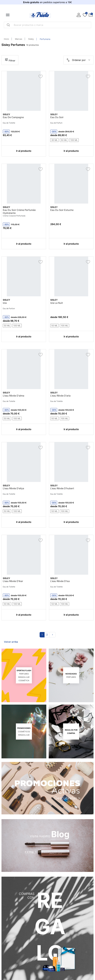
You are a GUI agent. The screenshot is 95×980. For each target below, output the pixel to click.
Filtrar (10, 60)
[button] (91, 15)
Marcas (19, 39)
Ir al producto (24, 151)
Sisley (31, 39)
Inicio (6, 39)
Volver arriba (11, 642)
